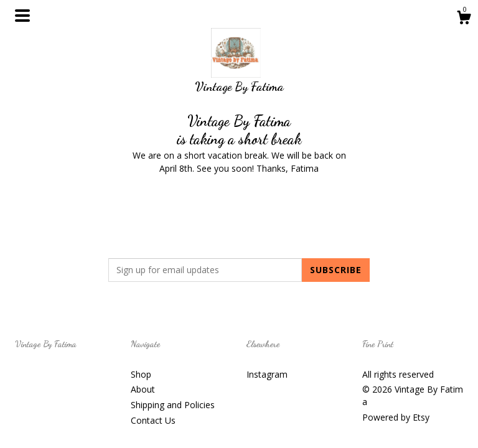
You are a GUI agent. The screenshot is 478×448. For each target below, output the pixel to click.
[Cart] (464, 19)
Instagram (267, 374)
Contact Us (153, 420)
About (143, 389)
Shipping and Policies (173, 405)
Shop (141, 374)
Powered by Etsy (396, 417)
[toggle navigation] (22, 16)
